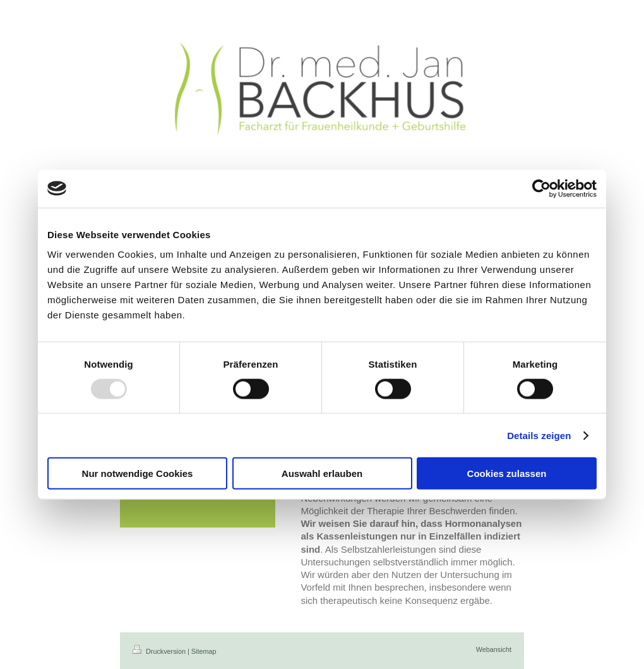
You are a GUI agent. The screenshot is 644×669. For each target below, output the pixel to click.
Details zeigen (539, 435)
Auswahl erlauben (322, 473)
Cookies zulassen (507, 473)
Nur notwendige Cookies (138, 473)
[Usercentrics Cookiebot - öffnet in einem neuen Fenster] (541, 188)
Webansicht (494, 649)
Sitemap (204, 651)
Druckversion (160, 651)
